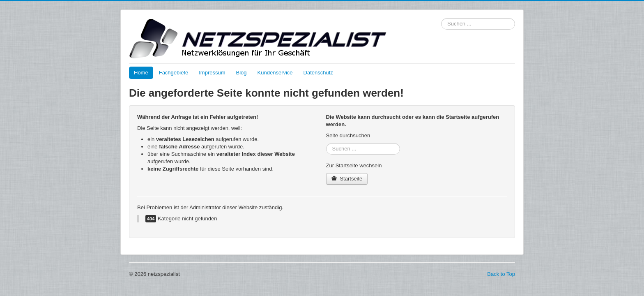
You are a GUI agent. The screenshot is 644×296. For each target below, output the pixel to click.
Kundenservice (275, 73)
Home (141, 73)
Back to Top (501, 274)
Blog (241, 73)
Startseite (347, 179)
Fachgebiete (174, 73)
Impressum (212, 73)
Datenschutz (318, 73)
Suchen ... (441, 18)
